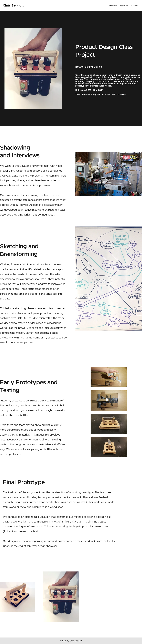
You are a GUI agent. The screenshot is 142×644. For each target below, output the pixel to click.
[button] (109, 279)
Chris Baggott (13, 6)
